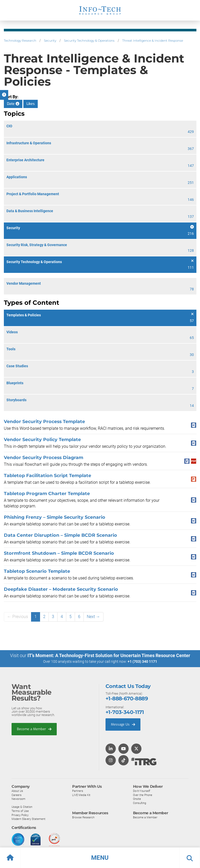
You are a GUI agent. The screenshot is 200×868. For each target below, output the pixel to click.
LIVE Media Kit (81, 795)
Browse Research (83, 817)
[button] (100, 858)
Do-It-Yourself (142, 791)
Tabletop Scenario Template (37, 571)
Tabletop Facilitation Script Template (47, 475)
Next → (93, 617)
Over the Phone (143, 795)
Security (50, 41)
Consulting (140, 803)
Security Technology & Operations (89, 41)
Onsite (137, 799)
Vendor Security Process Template (44, 421)
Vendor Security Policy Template (42, 439)
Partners (78, 791)
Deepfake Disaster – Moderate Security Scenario (61, 589)
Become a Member (34, 729)
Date (13, 104)
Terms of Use (20, 811)
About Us (17, 791)
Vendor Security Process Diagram (44, 457)
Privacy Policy (20, 815)
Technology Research (20, 41)
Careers (17, 795)
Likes (31, 104)
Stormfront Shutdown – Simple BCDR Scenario (59, 553)
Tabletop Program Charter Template (47, 493)
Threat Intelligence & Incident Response (153, 41)
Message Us (123, 724)
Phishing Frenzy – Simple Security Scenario (55, 517)
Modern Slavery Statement (28, 819)
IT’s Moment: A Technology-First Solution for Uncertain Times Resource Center (109, 655)
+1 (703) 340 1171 (142, 661)
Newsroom (18, 799)
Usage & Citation (22, 807)
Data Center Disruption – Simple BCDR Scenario (60, 535)
